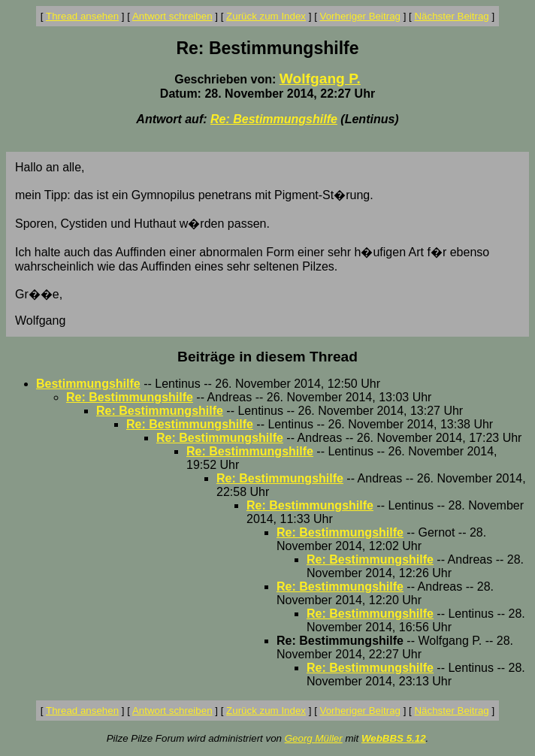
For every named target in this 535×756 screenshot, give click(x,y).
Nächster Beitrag (451, 16)
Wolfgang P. (320, 79)
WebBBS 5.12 (394, 738)
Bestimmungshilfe (88, 384)
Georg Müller (314, 738)
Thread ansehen (82, 16)
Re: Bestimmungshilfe (274, 119)
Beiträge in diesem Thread (267, 357)
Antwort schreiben (172, 16)
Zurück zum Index (266, 16)
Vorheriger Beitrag (360, 16)
